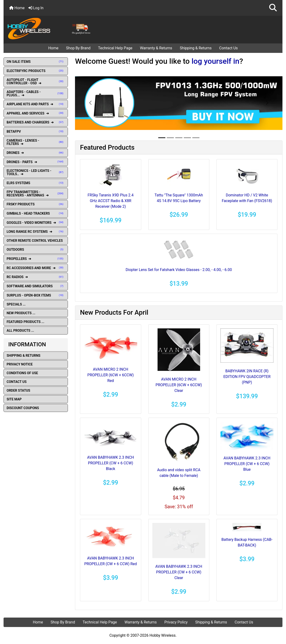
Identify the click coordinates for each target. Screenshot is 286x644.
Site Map (14, 399)
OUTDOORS (36, 250)
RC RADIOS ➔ (36, 277)
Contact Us (229, 48)
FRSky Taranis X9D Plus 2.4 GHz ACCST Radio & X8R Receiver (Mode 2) (110, 201)
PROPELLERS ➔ (36, 259)
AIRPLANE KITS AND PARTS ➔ (36, 104)
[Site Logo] (50, 28)
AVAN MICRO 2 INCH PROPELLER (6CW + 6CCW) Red (110, 375)
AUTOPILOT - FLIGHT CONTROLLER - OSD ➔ (36, 81)
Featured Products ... (25, 322)
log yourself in (216, 61)
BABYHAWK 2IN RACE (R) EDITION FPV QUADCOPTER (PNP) (247, 377)
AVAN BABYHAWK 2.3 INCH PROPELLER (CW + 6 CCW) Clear (179, 572)
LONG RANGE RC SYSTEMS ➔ (36, 232)
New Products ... (21, 313)
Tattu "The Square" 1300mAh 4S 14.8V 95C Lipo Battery (179, 198)
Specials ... (16, 304)
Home (17, 8)
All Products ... (20, 330)
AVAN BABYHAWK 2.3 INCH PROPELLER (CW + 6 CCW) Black (110, 463)
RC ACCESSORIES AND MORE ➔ (36, 268)
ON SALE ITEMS (36, 62)
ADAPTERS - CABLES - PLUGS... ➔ (36, 93)
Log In (36, 8)
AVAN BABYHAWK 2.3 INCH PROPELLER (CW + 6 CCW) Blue (247, 464)
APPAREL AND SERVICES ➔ (36, 113)
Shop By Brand (78, 48)
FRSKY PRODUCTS (36, 204)
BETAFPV (36, 131)
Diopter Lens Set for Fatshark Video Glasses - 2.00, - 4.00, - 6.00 (179, 270)
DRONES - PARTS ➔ (36, 162)
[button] (273, 8)
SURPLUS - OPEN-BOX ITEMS (36, 295)
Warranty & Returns (156, 48)
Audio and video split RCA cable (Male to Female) (179, 473)
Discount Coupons (23, 408)
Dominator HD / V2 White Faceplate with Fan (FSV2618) (247, 198)
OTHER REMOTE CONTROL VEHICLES (35, 241)
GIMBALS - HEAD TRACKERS (36, 213)
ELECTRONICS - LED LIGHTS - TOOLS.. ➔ (36, 172)
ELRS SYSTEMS (36, 183)
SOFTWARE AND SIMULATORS (36, 286)
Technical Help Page (115, 48)
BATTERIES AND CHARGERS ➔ (36, 122)
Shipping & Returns (196, 48)
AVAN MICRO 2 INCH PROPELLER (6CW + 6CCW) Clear (179, 385)
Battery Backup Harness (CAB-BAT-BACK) (247, 542)
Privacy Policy (176, 622)
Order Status (18, 390)
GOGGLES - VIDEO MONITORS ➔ (36, 223)
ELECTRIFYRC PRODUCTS (36, 71)
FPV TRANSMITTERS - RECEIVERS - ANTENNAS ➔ (36, 194)
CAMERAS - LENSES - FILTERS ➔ (36, 142)
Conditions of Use (22, 373)
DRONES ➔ (36, 153)
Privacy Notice (20, 364)
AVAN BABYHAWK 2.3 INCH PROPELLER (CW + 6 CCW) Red (110, 561)
